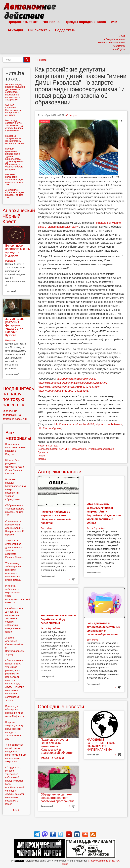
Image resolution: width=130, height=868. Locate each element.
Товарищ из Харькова (52, 758)
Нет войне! (52, 22)
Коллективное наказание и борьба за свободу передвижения (58, 619)
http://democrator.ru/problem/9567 (77, 379)
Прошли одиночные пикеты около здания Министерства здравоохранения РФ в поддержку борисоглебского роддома (15, 159)
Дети (61, 449)
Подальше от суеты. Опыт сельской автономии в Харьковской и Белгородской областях (57, 746)
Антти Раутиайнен (96, 528)
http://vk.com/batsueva (109, 424)
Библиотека (39, 30)
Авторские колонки (60, 472)
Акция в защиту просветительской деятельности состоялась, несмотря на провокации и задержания (15, 92)
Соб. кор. (53, 446)
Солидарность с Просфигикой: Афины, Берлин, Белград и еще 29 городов (15, 528)
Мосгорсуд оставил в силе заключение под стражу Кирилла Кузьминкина (14, 126)
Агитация (15, 30)
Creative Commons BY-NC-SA (104, 861)
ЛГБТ (68, 449)
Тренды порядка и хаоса (86, 22)
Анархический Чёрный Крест (19, 216)
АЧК (115, 22)
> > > (16, 810)
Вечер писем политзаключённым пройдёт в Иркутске (19, 251)
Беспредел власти (48, 449)
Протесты (43, 452)
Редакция (71, 115)
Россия (42, 456)
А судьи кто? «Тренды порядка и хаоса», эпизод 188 (15, 194)
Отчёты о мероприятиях (101, 449)
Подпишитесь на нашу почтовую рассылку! (18, 396)
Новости (42, 60)
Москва (42, 459)
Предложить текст (23, 22)
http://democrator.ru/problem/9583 (74, 424)
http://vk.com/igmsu (49, 428)
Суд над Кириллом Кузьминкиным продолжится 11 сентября (14, 110)
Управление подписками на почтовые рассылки (15, 415)
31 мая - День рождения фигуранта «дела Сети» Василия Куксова (15, 327)
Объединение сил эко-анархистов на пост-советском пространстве (58, 798)
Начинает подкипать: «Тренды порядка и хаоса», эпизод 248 (15, 180)
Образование (79, 449)
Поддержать (65, 30)
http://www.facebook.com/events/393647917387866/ (69, 387)
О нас (65, 864)
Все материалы (18, 435)
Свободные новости (61, 706)
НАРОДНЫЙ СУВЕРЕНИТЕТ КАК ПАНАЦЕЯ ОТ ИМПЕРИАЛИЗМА (101, 745)
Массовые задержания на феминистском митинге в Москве (15, 140)
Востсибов (46, 528)
